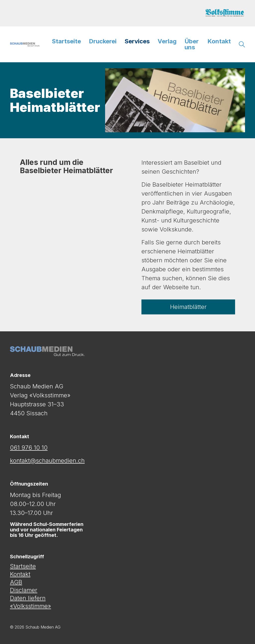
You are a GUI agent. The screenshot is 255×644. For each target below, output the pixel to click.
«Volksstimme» (31, 606)
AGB (16, 582)
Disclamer (24, 590)
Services (137, 41)
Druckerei (103, 41)
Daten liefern (28, 598)
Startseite (66, 41)
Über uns (192, 44)
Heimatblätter (188, 307)
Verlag (167, 41)
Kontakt (219, 41)
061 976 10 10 (29, 448)
